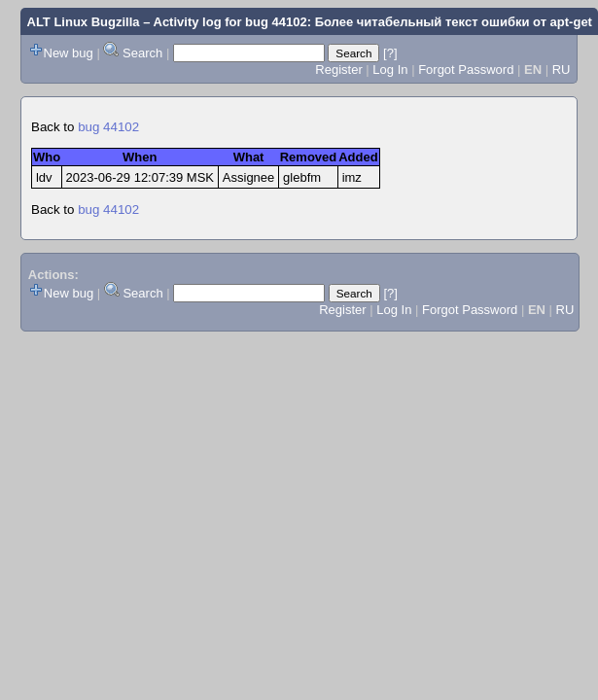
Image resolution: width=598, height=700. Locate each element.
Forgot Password (466, 70)
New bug (69, 53)
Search (142, 53)
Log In (390, 70)
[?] (390, 53)
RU (562, 70)
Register (338, 70)
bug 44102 (108, 127)
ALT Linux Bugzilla (84, 22)
